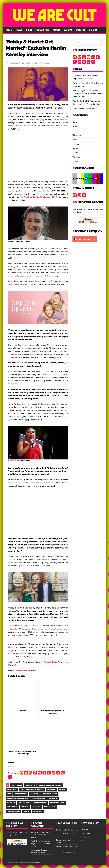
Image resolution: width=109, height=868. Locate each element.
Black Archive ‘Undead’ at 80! (85, 109)
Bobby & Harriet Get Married (50, 785)
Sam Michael (28, 63)
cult (9, 794)
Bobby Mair (12, 790)
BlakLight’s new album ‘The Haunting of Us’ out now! (88, 84)
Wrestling (76, 157)
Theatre (76, 144)
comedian (51, 790)
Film (29, 30)
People (75, 153)
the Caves (36, 807)
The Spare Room (13, 811)
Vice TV (11, 647)
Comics (81, 30)
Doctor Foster (21, 794)
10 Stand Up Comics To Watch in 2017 (39, 197)
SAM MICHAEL (12, 807)
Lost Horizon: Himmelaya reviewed (39, 851)
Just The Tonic (24, 803)
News (19, 30)
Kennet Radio (50, 662)
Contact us (84, 829)
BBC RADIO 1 (30, 785)
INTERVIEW (53, 798)
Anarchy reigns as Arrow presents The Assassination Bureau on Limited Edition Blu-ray (88, 94)
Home (8, 30)
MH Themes (36, 863)
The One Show (50, 807)
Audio (68, 30)
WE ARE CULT (38, 811)
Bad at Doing (17, 785)
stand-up (25, 807)
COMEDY (63, 790)
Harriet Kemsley (39, 798)
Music (57, 30)
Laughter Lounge (57, 803)
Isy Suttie (11, 803)
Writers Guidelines (87, 841)
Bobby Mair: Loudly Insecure (32, 790)
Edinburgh (35, 794)
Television (42, 30)
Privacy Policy (85, 833)
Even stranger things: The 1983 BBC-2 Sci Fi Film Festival (41, 835)
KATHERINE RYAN (40, 803)
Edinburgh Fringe (50, 794)
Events (75, 162)
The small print (86, 837)
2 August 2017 (14, 63)
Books (93, 30)
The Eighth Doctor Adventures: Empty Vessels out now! (85, 77)
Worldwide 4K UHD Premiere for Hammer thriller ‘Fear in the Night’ (87, 103)
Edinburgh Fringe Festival (18, 798)
